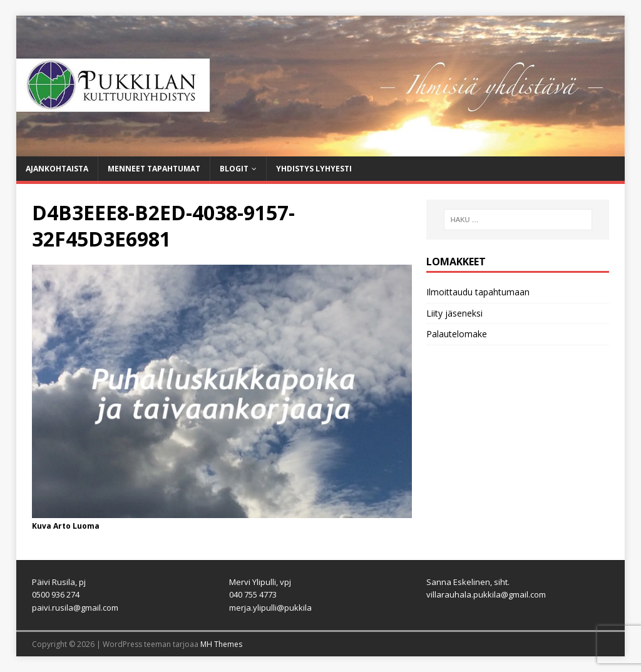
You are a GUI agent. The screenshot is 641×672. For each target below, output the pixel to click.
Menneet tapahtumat (154, 169)
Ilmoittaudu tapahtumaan (478, 292)
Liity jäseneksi (454, 313)
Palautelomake (457, 334)
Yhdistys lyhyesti (314, 169)
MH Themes (221, 644)
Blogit (234, 169)
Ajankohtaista (57, 169)
